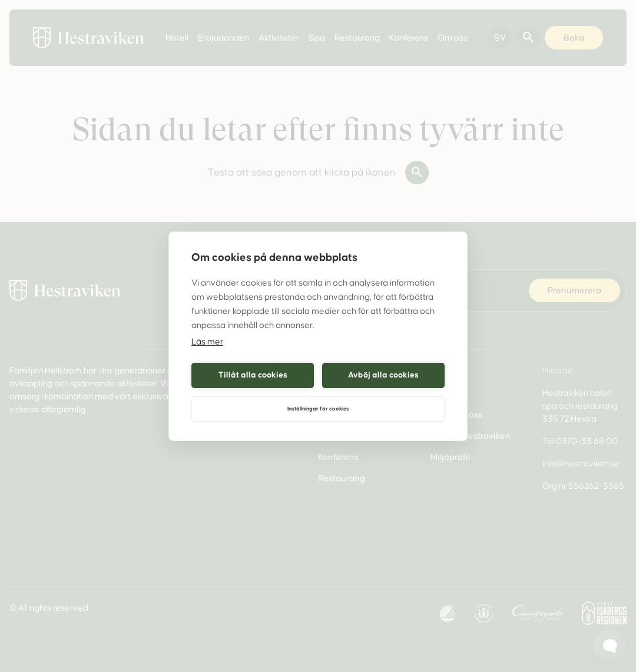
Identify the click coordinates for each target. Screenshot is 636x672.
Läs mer (207, 342)
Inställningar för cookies (318, 409)
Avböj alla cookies (383, 375)
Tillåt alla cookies (253, 375)
